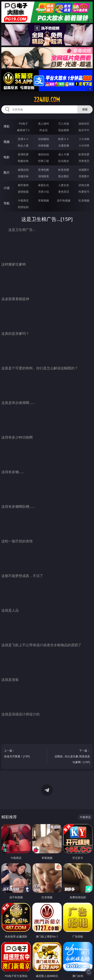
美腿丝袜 (23, 176)
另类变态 (84, 161)
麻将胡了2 (23, 130)
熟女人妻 (23, 145)
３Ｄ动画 (84, 139)
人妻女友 (64, 185)
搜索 (85, 109)
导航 (7, 203)
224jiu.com (47, 100)
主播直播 (64, 145)
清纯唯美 (44, 176)
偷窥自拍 (23, 170)
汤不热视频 (64, 200)
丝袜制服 (44, 145)
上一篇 (22, 754)
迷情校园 (23, 192)
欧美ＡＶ (64, 139)
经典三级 (44, 161)
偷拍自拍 (44, 154)
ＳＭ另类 (84, 145)
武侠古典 (84, 185)
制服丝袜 (23, 161)
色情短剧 (23, 207)
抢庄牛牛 (84, 130)
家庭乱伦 (44, 185)
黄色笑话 (64, 192)
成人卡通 (64, 154)
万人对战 (64, 124)
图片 (7, 172)
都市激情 (23, 185)
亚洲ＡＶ (23, 139)
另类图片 (84, 176)
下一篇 (72, 757)
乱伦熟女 (64, 161)
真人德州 (44, 124)
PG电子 (23, 124)
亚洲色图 (44, 170)
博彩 (7, 126)
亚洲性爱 (23, 154)
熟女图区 (64, 176)
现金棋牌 (64, 130)
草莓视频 (44, 200)
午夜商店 (23, 200)
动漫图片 (84, 170)
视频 (7, 142)
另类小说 (44, 192)
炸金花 (44, 130)
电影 (7, 157)
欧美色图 (64, 170)
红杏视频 (84, 200)
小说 (7, 188)
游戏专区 (84, 124)
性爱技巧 (84, 192)
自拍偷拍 (44, 139)
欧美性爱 (84, 154)
